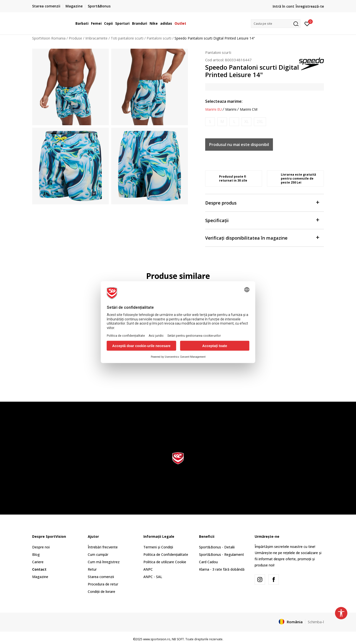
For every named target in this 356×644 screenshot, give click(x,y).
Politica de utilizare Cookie (165, 562)
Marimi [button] (231, 109)
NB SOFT (178, 639)
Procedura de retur (103, 584)
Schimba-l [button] (316, 622)
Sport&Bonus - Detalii (217, 547)
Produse (75, 38)
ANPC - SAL (153, 577)
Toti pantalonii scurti (127, 38)
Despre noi (41, 547)
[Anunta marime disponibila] (210, 122)
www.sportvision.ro (157, 639)
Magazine (40, 577)
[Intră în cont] (307, 23)
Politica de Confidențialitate (166, 554)
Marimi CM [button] (249, 109)
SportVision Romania (49, 38)
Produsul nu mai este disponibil (239, 145)
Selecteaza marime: (224, 101)
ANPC (148, 569)
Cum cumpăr (98, 554)
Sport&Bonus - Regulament (222, 554)
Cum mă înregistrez (104, 562)
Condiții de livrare (101, 592)
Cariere (38, 562)
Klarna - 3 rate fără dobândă (222, 569)
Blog (36, 554)
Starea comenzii (101, 577)
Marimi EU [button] (213, 109)
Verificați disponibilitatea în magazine (262, 238)
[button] (276, 24)
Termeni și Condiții (158, 547)
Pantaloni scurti (159, 38)
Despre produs (262, 202)
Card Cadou (208, 562)
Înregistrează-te (310, 6)
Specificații (262, 220)
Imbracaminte (96, 38)
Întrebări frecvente (103, 547)
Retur (92, 569)
